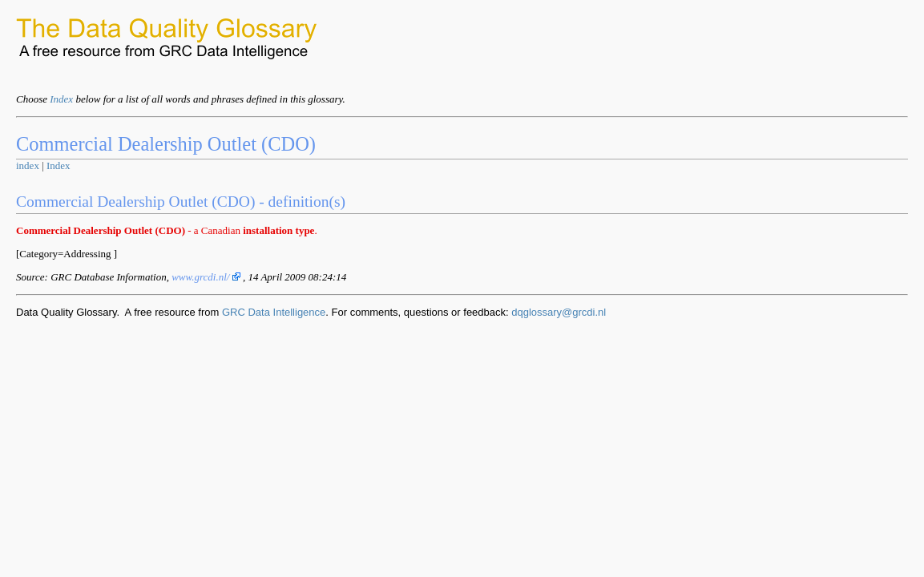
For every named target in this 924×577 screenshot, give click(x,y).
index (28, 165)
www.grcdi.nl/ (206, 277)
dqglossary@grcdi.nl (559, 312)
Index (61, 99)
